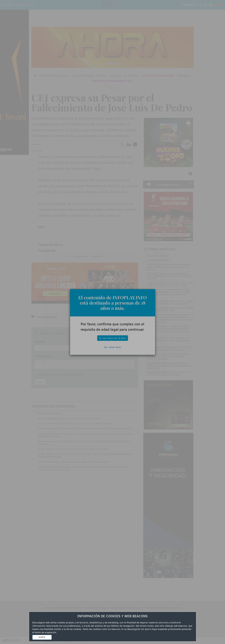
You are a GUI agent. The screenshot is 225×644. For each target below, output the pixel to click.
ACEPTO (42, 637)
